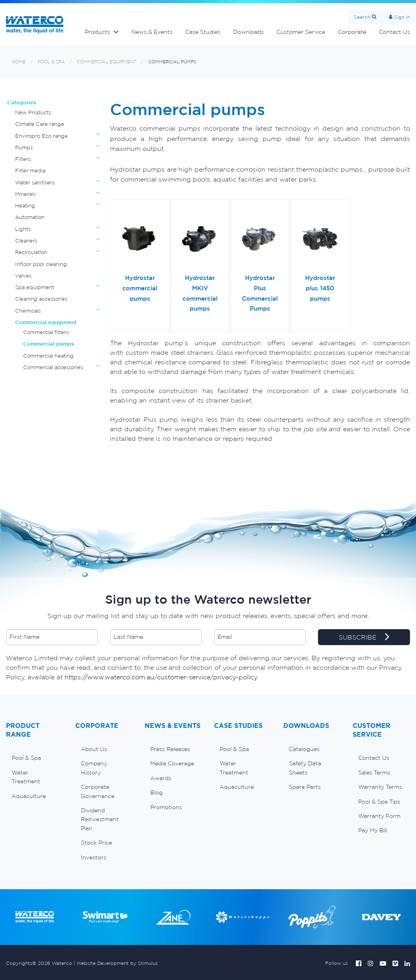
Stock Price (96, 843)
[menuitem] (35, 758)
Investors (94, 857)
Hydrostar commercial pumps (140, 288)
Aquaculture (29, 796)
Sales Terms (374, 773)
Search (362, 17)
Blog (156, 792)
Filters (23, 159)
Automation (30, 217)
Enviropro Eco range (41, 136)
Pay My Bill (373, 830)
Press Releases (170, 749)
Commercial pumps (172, 62)
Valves (23, 276)
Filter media (30, 171)
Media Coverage (172, 763)
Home (19, 62)
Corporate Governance (98, 791)
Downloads (248, 32)
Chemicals (28, 311)
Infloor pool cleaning (41, 264)
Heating (25, 206)
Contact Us (374, 758)
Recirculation (31, 252)
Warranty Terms (380, 787)
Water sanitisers (35, 183)
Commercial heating (48, 356)
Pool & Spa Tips (379, 802)
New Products (33, 112)
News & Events (152, 32)
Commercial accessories (53, 367)
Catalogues (304, 749)
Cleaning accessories (41, 299)
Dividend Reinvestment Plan (100, 819)
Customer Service (301, 32)
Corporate (352, 32)
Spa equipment (35, 287)
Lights (23, 229)
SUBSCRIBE (364, 638)
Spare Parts (305, 787)
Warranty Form (379, 816)
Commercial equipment (107, 62)
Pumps (24, 148)
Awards (161, 778)
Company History (94, 768)
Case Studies (203, 32)
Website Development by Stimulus (117, 963)
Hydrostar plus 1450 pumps (320, 288)
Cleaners (26, 241)
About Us (94, 749)
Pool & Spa (51, 62)
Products (97, 32)
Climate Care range (40, 124)
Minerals (25, 194)
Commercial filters (46, 332)
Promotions (166, 807)
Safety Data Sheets (305, 768)
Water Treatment (26, 777)
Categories (22, 103)
